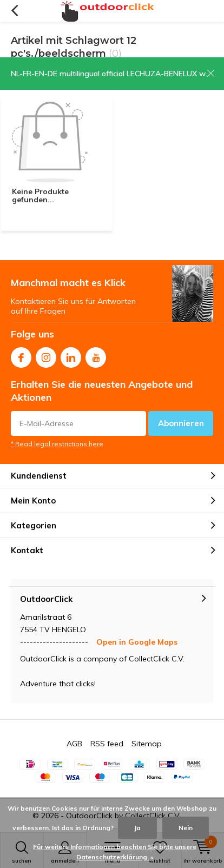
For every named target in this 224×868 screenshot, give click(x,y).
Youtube (96, 355)
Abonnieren (181, 423)
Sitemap (147, 744)
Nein (186, 828)
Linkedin (71, 355)
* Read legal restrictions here (57, 444)
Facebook (21, 355)
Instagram (46, 355)
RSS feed (107, 744)
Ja (137, 828)
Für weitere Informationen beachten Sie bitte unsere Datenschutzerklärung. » (115, 852)
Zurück (14, 11)
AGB (74, 744)
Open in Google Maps (137, 642)
